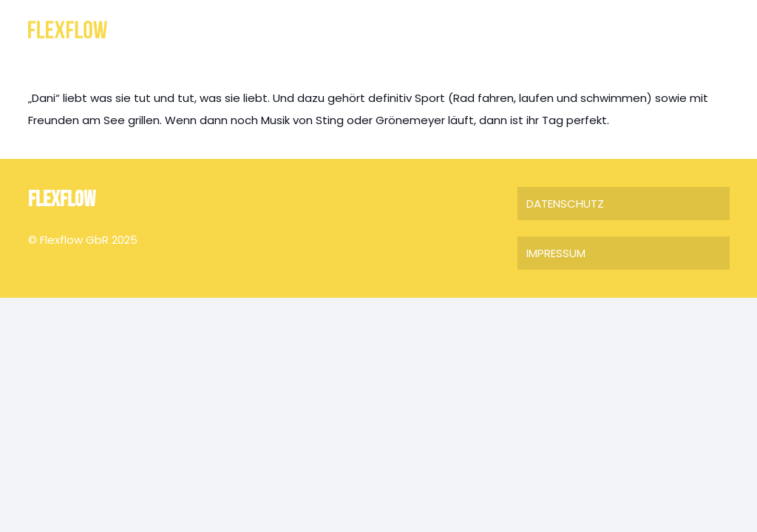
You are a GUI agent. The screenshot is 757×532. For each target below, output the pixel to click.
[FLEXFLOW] (68, 30)
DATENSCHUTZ (565, 204)
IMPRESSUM (556, 253)
